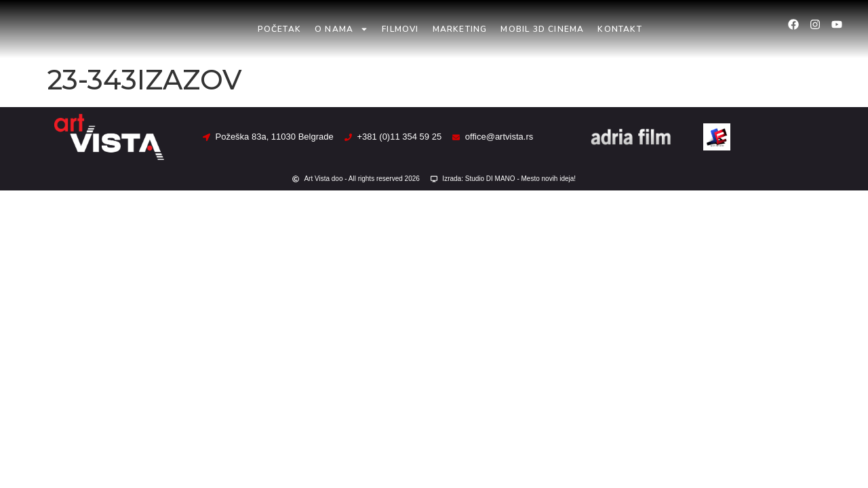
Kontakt (619, 29)
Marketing (460, 29)
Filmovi (400, 29)
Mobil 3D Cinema (542, 29)
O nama (341, 29)
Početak (279, 29)
